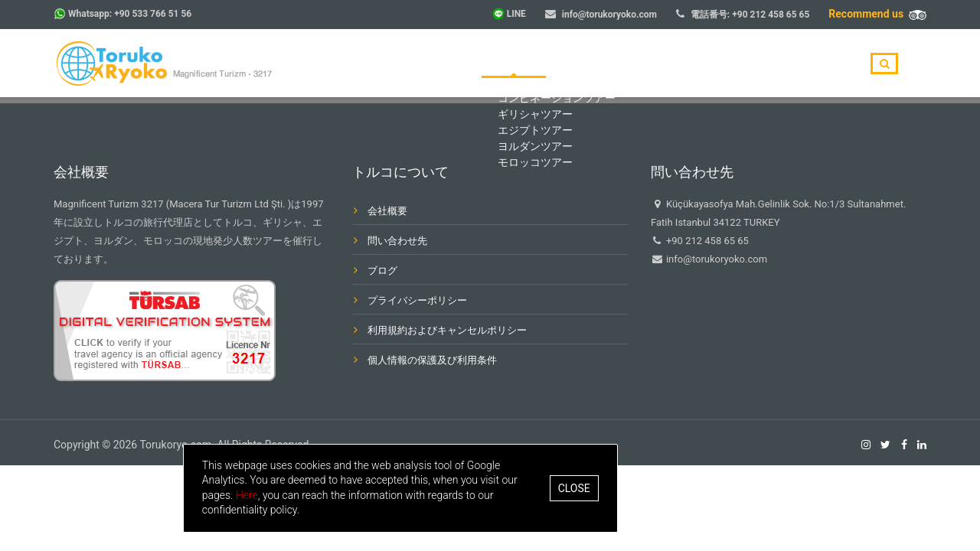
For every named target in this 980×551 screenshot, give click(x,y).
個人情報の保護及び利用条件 (432, 360)
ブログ (728, 64)
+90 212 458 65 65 (771, 15)
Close (682, 488)
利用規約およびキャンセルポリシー (447, 330)
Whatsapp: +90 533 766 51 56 (130, 14)
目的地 (594, 64)
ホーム (532, 64)
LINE (516, 14)
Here (355, 495)
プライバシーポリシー (417, 300)
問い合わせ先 (805, 64)
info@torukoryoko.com (609, 15)
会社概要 (661, 64)
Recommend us (877, 14)
